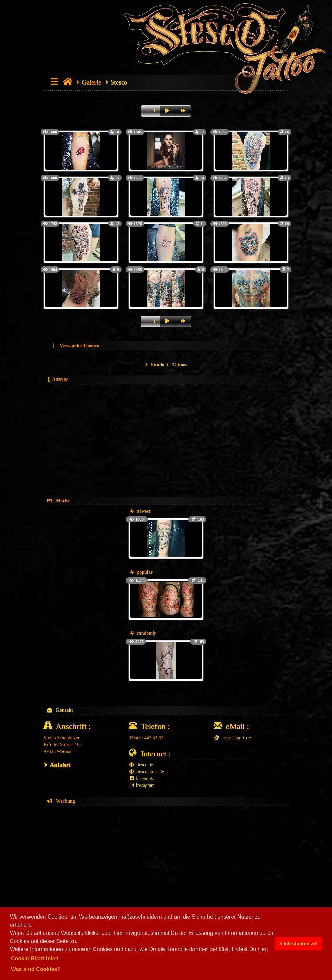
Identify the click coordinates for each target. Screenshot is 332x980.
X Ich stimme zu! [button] (298, 944)
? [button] (35, 969)
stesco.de (141, 765)
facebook (141, 779)
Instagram (142, 785)
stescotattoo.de (146, 772)
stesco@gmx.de (232, 738)
